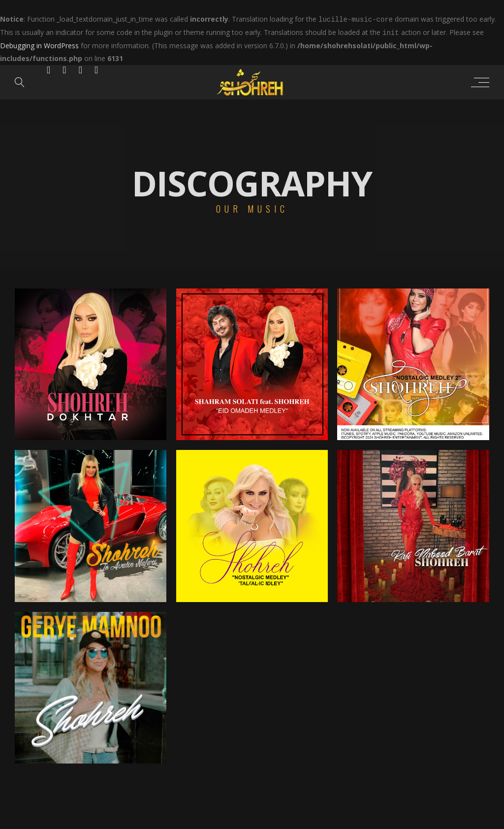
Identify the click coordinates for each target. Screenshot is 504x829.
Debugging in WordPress (39, 45)
